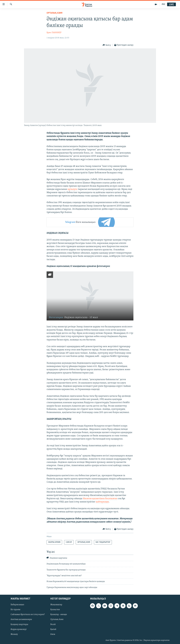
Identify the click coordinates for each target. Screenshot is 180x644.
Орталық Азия (57, 620)
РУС (164, 4)
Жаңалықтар (56, 605)
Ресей (53, 624)
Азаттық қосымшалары (21, 620)
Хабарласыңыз (17, 605)
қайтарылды (102, 502)
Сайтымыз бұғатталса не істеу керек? (28, 615)
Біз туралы (15, 610)
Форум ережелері (19, 629)
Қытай (53, 629)
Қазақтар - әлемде (59, 615)
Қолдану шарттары (19, 624)
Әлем (53, 634)
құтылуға (72, 189)
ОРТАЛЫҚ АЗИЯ (54, 13)
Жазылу (14, 634)
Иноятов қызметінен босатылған (100, 499)
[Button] (107, 45)
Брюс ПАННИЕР (54, 33)
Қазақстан (55, 610)
